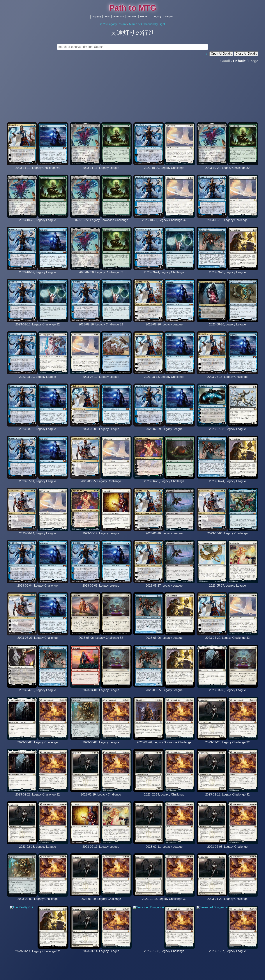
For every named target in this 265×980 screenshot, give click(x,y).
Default (239, 61)
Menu (97, 17)
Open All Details (221, 54)
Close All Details (246, 54)
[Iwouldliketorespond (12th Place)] (37, 171)
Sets (107, 16)
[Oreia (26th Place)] (227, 380)
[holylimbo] (164, 432)
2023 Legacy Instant (113, 24)
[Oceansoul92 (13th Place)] (227, 224)
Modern (145, 16)
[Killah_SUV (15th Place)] (164, 276)
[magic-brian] (38, 276)
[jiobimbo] (227, 276)
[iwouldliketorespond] (164, 328)
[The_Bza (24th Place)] (101, 328)
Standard (119, 16)
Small (225, 61)
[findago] (101, 171)
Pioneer (132, 16)
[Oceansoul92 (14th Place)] (164, 224)
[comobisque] (37, 380)
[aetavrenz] (227, 432)
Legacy (157, 16)
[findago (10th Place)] (227, 171)
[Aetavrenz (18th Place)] (101, 485)
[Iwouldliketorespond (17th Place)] (164, 380)
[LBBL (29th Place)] (164, 485)
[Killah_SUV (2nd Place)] (38, 328)
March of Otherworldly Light (147, 24)
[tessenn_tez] (228, 328)
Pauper (169, 16)
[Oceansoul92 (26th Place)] (164, 171)
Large (253, 61)
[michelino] (101, 380)
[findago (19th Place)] (101, 224)
